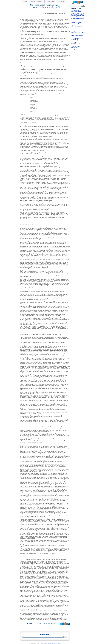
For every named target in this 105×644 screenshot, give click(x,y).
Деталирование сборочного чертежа (76, 11)
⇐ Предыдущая (34, 7)
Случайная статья (61, 2)
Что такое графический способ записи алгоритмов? (77, 40)
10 (56, 7)
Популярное (40, 2)
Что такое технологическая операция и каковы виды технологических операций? (77, 45)
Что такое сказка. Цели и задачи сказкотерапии (78, 33)
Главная (25, 2)
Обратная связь (78, 50)
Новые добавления (50, 2)
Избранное (32, 2)
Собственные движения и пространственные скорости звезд (78, 20)
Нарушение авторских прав (45, 644)
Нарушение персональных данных (55, 644)
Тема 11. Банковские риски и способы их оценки (77, 24)
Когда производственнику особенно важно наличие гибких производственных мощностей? (78, 15)
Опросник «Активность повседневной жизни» (77, 27)
